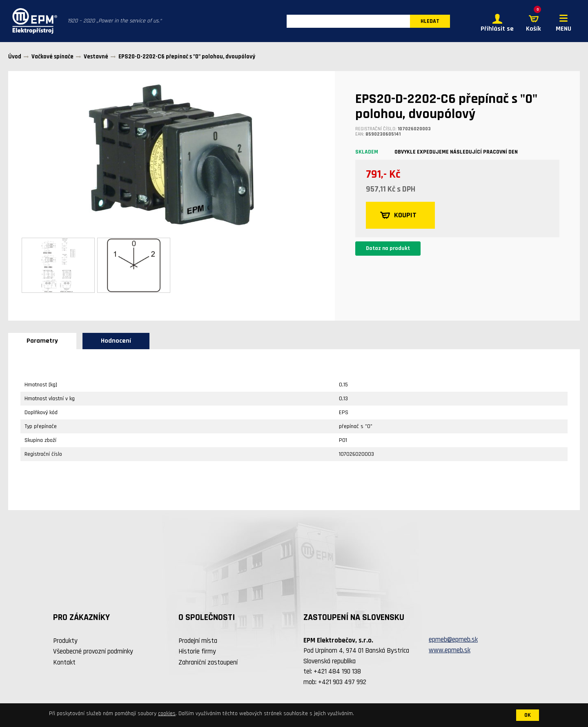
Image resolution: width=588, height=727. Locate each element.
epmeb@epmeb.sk (453, 640)
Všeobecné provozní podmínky (93, 651)
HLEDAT (430, 21)
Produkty (65, 641)
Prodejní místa (198, 641)
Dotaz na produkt (388, 248)
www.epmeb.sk (450, 650)
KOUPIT (398, 215)
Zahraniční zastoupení (208, 662)
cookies (167, 714)
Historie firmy (197, 651)
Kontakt (64, 662)
